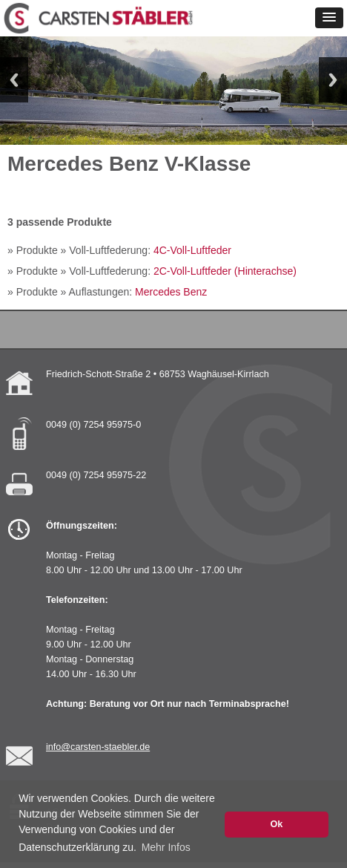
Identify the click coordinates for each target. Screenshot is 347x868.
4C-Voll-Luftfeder (192, 250)
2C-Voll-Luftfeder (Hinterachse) (225, 271)
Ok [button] (276, 824)
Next (333, 80)
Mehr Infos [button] (166, 847)
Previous (14, 80)
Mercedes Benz (171, 292)
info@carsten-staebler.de (98, 747)
